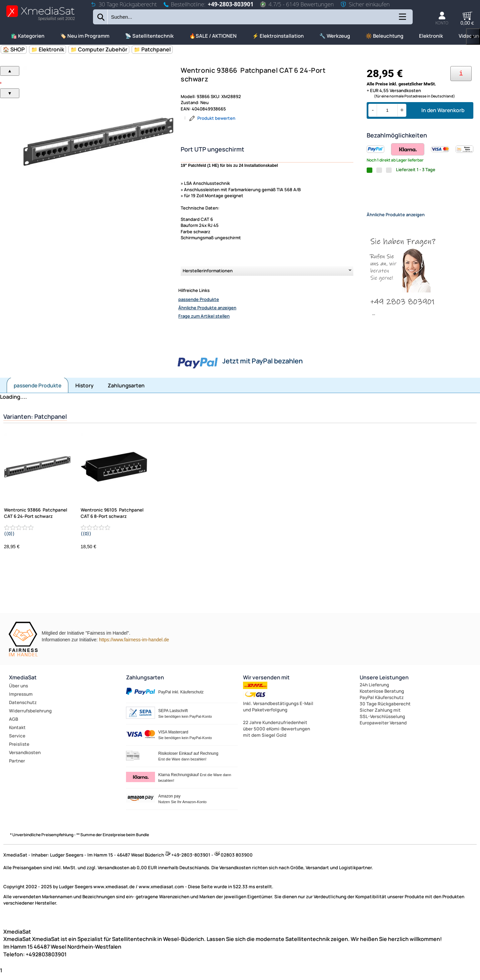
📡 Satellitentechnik (149, 36)
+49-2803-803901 (230, 4)
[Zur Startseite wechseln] (40, 20)
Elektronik (431, 36)
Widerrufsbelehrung (30, 716)
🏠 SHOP (14, 49)
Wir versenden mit (266, 683)
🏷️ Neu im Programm (85, 36)
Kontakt (17, 733)
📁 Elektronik (47, 49)
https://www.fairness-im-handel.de (134, 645)
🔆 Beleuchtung (384, 36)
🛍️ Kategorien (27, 36)
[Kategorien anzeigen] (402, 19)
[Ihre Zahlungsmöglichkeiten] (461, 74)
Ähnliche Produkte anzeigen (207, 308)
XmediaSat (23, 683)
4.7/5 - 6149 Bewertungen (297, 4)
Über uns (18, 691)
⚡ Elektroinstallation (278, 36)
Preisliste (19, 750)
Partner (17, 766)
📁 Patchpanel (152, 49)
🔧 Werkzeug (335, 36)
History (84, 391)
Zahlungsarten (126, 391)
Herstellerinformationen (208, 271)
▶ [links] (473, 37)
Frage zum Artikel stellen (204, 316)
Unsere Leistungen (384, 683)
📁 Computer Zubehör (99, 49)
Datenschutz (23, 708)
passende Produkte (199, 299)
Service (17, 741)
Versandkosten (25, 758)
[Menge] (387, 110)
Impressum (21, 700)
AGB (13, 725)
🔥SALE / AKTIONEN (213, 36)
